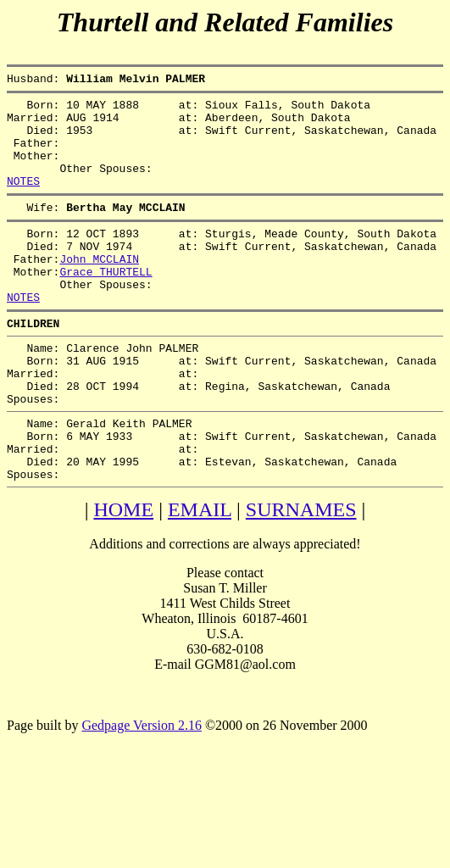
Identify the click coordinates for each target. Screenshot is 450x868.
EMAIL (200, 576)
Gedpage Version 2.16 (141, 791)
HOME (123, 576)
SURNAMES (301, 576)
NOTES (23, 201)
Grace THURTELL (106, 304)
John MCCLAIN (99, 289)
